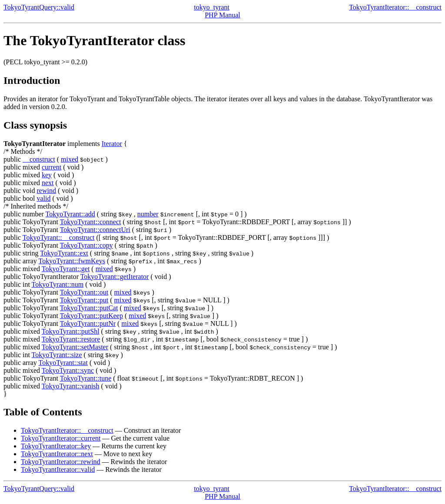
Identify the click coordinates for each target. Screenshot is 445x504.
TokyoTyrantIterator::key (56, 446)
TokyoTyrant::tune (86, 378)
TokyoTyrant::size (57, 355)
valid (43, 198)
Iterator (112, 144)
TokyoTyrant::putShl (71, 331)
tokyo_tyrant (212, 7)
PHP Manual (222, 15)
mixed (70, 159)
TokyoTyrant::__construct (59, 237)
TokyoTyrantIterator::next (57, 454)
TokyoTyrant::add (70, 214)
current (51, 167)
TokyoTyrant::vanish (71, 386)
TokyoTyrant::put (84, 300)
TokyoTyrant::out (84, 292)
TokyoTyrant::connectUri (95, 230)
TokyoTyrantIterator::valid (58, 469)
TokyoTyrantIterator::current (61, 438)
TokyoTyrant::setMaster (75, 347)
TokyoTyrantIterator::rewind (61, 462)
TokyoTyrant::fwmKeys (72, 261)
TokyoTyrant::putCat (89, 308)
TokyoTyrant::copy (86, 245)
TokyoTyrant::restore (71, 339)
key (47, 175)
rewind (46, 191)
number (148, 214)
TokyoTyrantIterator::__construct (395, 7)
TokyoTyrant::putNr (88, 323)
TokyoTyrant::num (58, 284)
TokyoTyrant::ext (64, 253)
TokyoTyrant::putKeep (91, 316)
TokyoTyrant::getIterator (115, 277)
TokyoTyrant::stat (63, 363)
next (48, 183)
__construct (39, 159)
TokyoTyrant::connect (91, 222)
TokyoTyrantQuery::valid (39, 7)
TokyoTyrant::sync (68, 370)
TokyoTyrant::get (66, 269)
